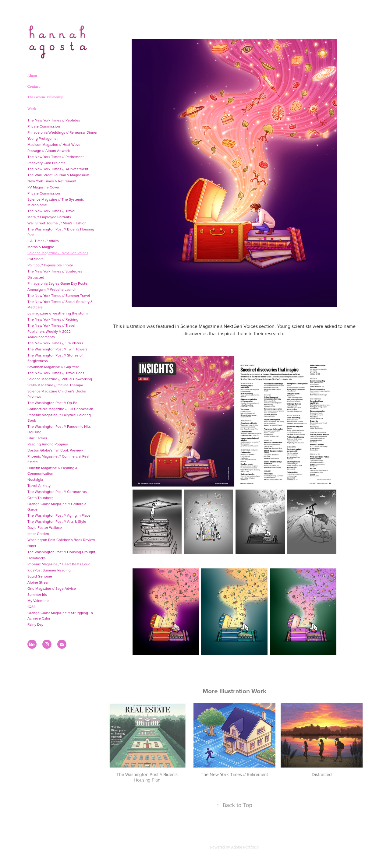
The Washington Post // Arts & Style (57, 521)
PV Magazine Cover (43, 187)
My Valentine (38, 601)
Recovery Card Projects (46, 163)
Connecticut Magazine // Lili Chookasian (60, 409)
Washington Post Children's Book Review (61, 540)
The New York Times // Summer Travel (59, 295)
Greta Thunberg (41, 498)
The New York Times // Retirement (56, 157)
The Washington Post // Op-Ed (52, 403)
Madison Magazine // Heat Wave (54, 144)
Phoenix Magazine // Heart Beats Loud (59, 564)
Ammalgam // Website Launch (52, 289)
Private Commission (44, 126)
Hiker (32, 546)
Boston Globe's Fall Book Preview (55, 450)
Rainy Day (35, 624)
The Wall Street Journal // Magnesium (58, 175)
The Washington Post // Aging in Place (59, 515)
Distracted (36, 277)
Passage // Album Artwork (49, 151)
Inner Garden (38, 534)
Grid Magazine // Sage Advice (52, 588)
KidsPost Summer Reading (49, 570)
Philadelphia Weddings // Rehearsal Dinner (62, 132)
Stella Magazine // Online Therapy (55, 385)
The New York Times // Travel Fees (56, 373)
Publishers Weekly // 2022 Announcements (49, 334)
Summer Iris (37, 594)
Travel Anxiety (39, 485)
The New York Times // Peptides (54, 120)
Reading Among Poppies (48, 444)
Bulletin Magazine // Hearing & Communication (53, 471)
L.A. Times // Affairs (43, 241)
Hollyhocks (37, 558)
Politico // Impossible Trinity (50, 265)
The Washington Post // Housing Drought (61, 552)
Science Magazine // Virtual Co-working (60, 379)
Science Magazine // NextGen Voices (58, 253)
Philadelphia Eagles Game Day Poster (58, 283)
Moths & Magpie (41, 247)
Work (32, 109)
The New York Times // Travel (51, 211)
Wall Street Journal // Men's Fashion (57, 223)
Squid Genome (40, 576)
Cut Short (35, 259)
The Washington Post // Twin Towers (57, 349)
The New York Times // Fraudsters (55, 343)
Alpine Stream (39, 582)
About (32, 76)
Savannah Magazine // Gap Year (53, 367)
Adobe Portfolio (245, 847)
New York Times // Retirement (52, 181)
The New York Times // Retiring (53, 319)
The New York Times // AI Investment (58, 169)
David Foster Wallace (45, 527)
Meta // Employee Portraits (49, 217)
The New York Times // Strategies (55, 271)
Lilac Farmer (37, 438)
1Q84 (32, 607)
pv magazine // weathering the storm (58, 313)
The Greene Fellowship (45, 97)
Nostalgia (35, 479)
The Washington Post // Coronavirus (57, 492)
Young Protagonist (43, 138)
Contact (34, 86)
